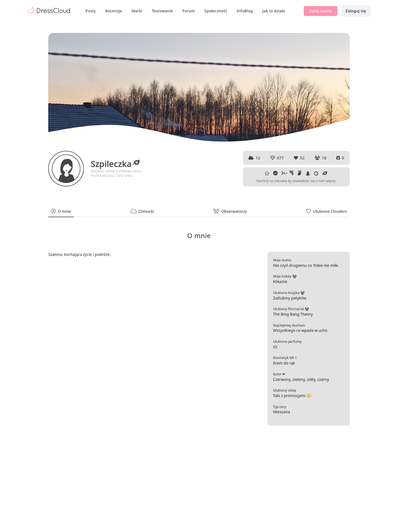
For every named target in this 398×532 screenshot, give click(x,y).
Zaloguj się (356, 11)
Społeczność (216, 11)
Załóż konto (320, 11)
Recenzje (114, 11)
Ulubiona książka (289, 293)
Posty (91, 11)
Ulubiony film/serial (291, 309)
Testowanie (162, 11)
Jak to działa (274, 11)
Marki (137, 11)
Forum (189, 11)
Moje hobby (285, 276)
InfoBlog (245, 11)
